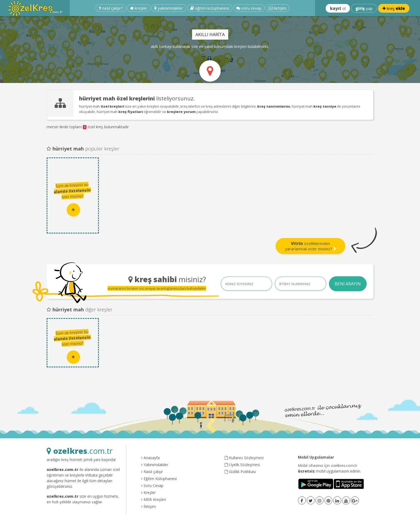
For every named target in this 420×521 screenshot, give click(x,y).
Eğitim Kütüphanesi (159, 479)
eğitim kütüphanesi (210, 8)
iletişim (277, 8)
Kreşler (148, 492)
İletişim (149, 506)
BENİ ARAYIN (348, 284)
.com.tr (80, 451)
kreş (394, 8)
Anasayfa (150, 458)
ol (338, 8)
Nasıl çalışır (152, 472)
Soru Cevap (152, 486)
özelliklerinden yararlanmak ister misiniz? (311, 246)
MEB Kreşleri (153, 499)
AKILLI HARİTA (210, 35)
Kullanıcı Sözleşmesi (244, 458)
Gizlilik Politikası (240, 472)
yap (364, 8)
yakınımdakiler (169, 8)
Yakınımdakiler (155, 465)
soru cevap (249, 8)
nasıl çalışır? (111, 8)
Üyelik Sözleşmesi (242, 465)
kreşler (139, 8)
